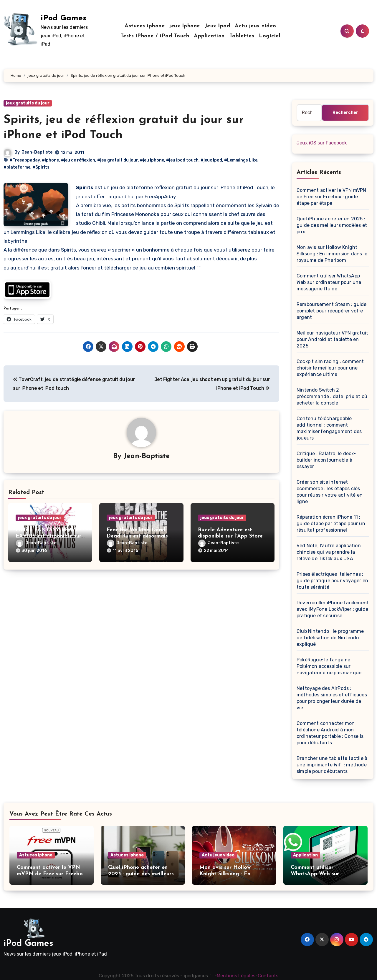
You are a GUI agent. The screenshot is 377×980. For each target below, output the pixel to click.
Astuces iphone (145, 26)
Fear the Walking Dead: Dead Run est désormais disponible (137, 536)
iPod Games (63, 18)
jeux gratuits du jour (28, 103)
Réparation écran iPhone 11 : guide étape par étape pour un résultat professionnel (331, 524)
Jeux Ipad (218, 26)
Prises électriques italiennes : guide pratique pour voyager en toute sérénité (332, 581)
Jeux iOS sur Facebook (322, 143)
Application (209, 36)
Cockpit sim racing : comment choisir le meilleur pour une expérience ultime (330, 368)
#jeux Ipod (211, 160)
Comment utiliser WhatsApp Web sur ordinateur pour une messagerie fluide (329, 282)
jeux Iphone (185, 26)
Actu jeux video (256, 26)
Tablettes (242, 36)
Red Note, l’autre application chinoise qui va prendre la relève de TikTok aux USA (329, 552)
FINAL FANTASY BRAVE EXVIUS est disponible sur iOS (48, 536)
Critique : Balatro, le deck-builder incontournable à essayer (326, 460)
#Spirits (41, 167)
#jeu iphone (152, 160)
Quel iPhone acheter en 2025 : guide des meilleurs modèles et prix (332, 225)
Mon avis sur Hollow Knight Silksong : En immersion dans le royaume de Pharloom (332, 254)
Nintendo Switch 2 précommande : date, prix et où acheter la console (332, 396)
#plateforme (17, 167)
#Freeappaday (25, 160)
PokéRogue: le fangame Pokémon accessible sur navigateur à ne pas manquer (330, 666)
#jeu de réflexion (78, 160)
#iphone (50, 160)
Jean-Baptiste (37, 152)
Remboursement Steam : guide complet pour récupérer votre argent (331, 311)
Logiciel (270, 36)
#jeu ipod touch (182, 160)
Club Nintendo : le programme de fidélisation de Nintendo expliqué (330, 638)
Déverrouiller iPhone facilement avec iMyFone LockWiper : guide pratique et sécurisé (333, 609)
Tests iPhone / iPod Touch (155, 36)
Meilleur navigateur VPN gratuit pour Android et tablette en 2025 (332, 339)
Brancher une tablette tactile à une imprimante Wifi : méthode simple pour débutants (332, 765)
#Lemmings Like (241, 160)
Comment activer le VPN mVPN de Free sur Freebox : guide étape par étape (331, 197)
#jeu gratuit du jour (118, 160)
